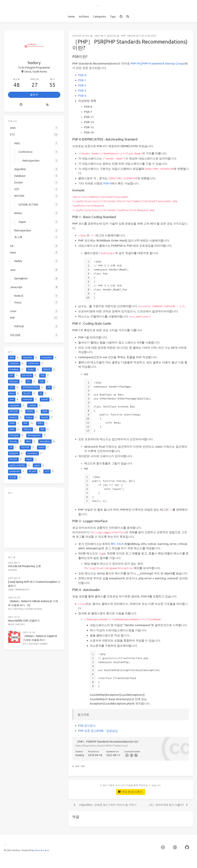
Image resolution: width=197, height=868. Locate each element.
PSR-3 (82, 90)
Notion (33, 644)
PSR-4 (82, 96)
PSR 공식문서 (87, 726)
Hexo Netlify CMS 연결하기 (24, 621)
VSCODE (12, 570)
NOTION (18, 609)
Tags (113, 17)
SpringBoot (23, 589)
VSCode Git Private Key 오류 (24, 566)
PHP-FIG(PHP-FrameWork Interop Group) (158, 63)
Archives (84, 17)
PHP (123, 36)
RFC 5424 (117, 544)
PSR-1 (82, 80)
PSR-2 (82, 85)
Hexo (11, 624)
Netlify (21, 624)
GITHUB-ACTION (33, 609)
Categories (100, 17)
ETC (10, 609)
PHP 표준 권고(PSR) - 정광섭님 (98, 731)
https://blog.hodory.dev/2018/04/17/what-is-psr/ (102, 746)
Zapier (44, 644)
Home (71, 17)
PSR (83, 766)
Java (11, 589)
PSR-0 (82, 75)
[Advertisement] (34, 520)
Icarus (46, 850)
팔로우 (34, 95)
